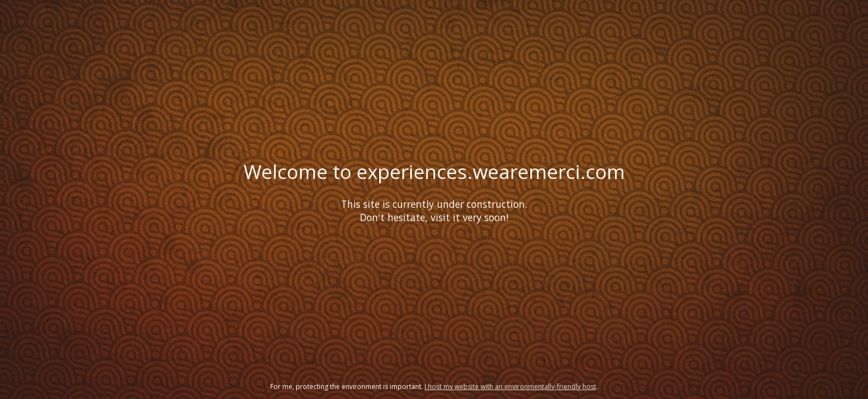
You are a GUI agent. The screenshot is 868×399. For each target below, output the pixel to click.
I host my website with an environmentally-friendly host (510, 387)
